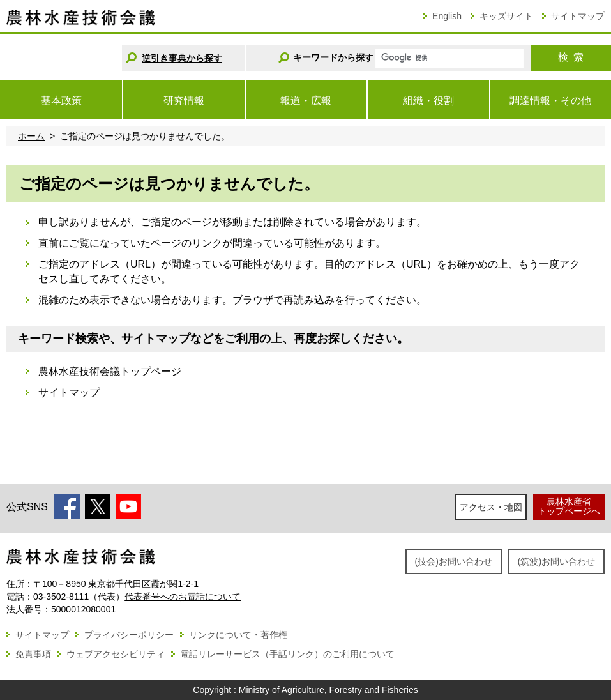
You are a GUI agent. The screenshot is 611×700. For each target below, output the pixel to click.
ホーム (31, 136)
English (447, 16)
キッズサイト (506, 16)
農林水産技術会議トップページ (110, 371)
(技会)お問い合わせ (454, 561)
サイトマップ (578, 16)
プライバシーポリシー (129, 635)
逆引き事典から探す (182, 58)
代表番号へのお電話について (183, 597)
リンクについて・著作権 (238, 635)
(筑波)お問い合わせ (556, 561)
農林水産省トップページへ (569, 506)
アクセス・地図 (491, 507)
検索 (571, 57)
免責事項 (33, 654)
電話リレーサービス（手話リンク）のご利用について (287, 654)
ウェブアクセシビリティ (116, 654)
